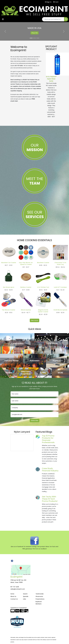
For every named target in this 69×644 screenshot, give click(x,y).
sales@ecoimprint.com (18, 589)
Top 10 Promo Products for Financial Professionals (48, 439)
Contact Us (14, 599)
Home (12, 594)
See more (34, 320)
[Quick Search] (53, 19)
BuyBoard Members (39, 603)
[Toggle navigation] (3, 19)
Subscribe (34, 420)
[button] (5, 31)
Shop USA (35, 33)
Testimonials (40, 594)
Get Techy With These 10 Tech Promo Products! (50, 499)
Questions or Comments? (19, 608)
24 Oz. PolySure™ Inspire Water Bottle (51, 79)
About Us (13, 596)
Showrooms (39, 596)
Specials (26, 596)
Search (25, 594)
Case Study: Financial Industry (50, 470)
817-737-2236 (15, 587)
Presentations (40, 599)
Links (25, 599)
